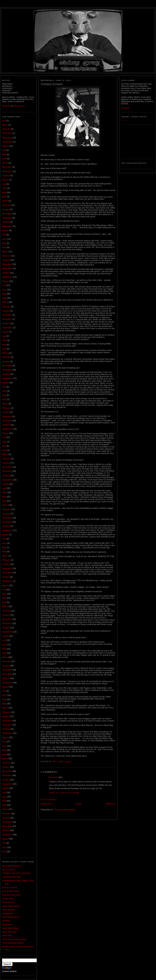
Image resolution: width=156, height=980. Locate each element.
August (5, 146)
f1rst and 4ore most (11, 895)
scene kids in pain (10, 928)
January (6, 209)
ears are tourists (10, 887)
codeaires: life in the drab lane (16, 873)
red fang (6, 921)
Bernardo (53, 777)
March (5, 125)
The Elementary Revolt (13, 943)
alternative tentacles (11, 866)
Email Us (6, 106)
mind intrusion (9, 910)
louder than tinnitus (11, 906)
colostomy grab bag (11, 877)
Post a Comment (48, 799)
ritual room (7, 924)
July (4, 121)
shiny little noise (9, 932)
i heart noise (8, 899)
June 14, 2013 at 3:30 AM (64, 793)
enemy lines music (11, 891)
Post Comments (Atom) (65, 810)
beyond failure (9, 869)
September (7, 142)
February (6, 129)
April (4, 159)
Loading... (126, 120)
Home (78, 804)
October (6, 176)
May (4, 154)
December (7, 133)
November (7, 138)
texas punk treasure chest (14, 939)
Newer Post (46, 804)
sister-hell (6, 935)
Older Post (110, 804)
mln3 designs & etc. (11, 917)
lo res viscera (8, 902)
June (4, 188)
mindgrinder (8, 913)
